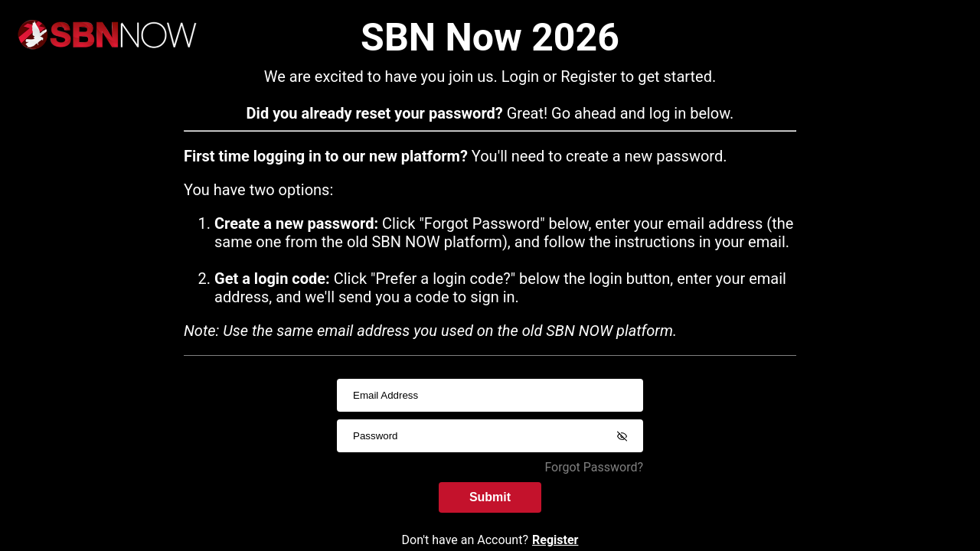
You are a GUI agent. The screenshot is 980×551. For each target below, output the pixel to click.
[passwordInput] (490, 436)
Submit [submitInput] (490, 497)
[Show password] (622, 436)
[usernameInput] (490, 395)
